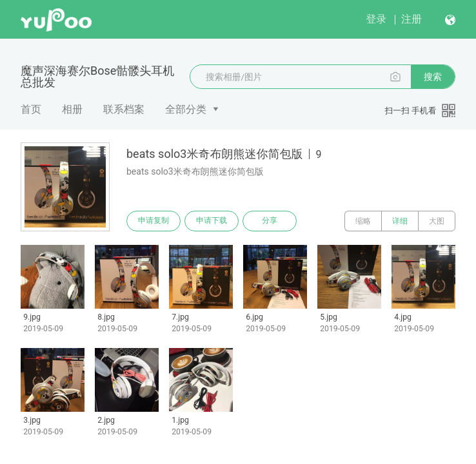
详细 (400, 221)
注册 (412, 19)
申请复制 (154, 221)
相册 (72, 109)
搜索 (433, 77)
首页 (31, 109)
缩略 (363, 221)
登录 (376, 19)
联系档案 (124, 109)
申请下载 (212, 221)
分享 (270, 221)
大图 (437, 221)
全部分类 (186, 109)
